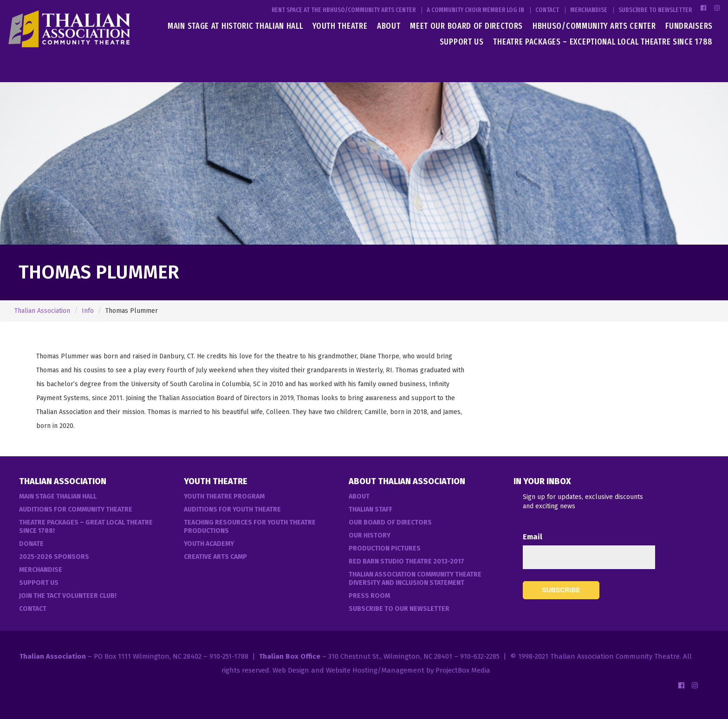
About (389, 26)
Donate (31, 544)
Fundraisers (689, 26)
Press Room (369, 596)
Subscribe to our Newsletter (399, 609)
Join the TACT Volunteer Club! (68, 596)
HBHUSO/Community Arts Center (594, 26)
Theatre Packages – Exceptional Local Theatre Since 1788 (603, 42)
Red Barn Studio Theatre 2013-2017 (406, 561)
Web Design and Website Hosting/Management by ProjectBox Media (381, 670)
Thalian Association (42, 311)
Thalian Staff (370, 509)
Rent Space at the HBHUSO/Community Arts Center (344, 10)
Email (533, 537)
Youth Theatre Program (224, 496)
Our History (370, 535)
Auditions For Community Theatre (76, 509)
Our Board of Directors (390, 522)
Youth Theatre (340, 26)
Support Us (462, 42)
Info (88, 311)
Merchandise (589, 10)
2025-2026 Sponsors (54, 557)
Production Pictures (385, 548)
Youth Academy (209, 544)
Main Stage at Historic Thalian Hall (235, 26)
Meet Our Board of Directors (466, 26)
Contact (547, 10)
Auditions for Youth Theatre (232, 509)
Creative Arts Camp (215, 557)
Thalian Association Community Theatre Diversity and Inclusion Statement (415, 579)
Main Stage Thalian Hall (58, 496)
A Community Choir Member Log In (475, 10)
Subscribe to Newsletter (655, 10)
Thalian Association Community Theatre (615, 656)
